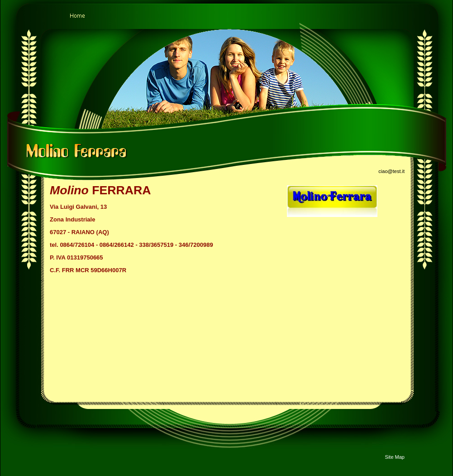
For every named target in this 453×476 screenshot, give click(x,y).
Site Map (395, 457)
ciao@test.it (391, 171)
